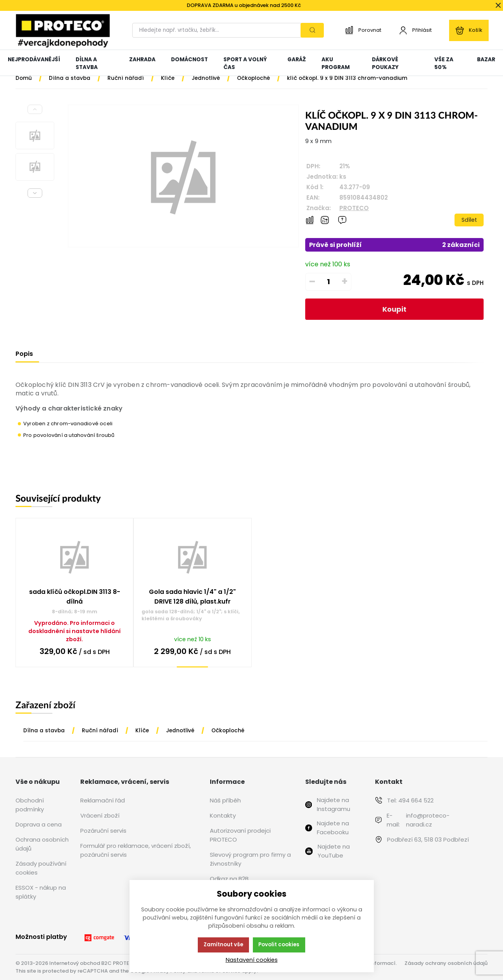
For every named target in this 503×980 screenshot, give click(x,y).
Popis (24, 354)
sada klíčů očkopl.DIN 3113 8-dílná (75, 597)
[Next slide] (35, 193)
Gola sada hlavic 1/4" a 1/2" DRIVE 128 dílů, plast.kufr (192, 597)
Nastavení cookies (252, 960)
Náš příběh (225, 800)
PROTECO (354, 208)
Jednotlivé (180, 731)
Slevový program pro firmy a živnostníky (250, 859)
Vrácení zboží (100, 815)
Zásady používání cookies (41, 868)
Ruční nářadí (100, 731)
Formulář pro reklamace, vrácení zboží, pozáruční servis (136, 850)
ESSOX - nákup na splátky (41, 892)
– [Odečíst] (312, 281)
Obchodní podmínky (30, 805)
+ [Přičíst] (345, 281)
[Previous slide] (35, 109)
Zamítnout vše (223, 945)
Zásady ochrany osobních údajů (446, 963)
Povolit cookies (279, 945)
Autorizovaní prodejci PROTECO (240, 835)
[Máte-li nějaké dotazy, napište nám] (342, 220)
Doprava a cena (39, 824)
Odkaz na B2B (229, 879)
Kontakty (223, 815)
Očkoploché (228, 731)
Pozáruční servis (103, 831)
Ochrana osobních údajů (42, 844)
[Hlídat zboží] (325, 220)
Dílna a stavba (44, 731)
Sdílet (469, 220)
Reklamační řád (103, 800)
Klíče (142, 731)
